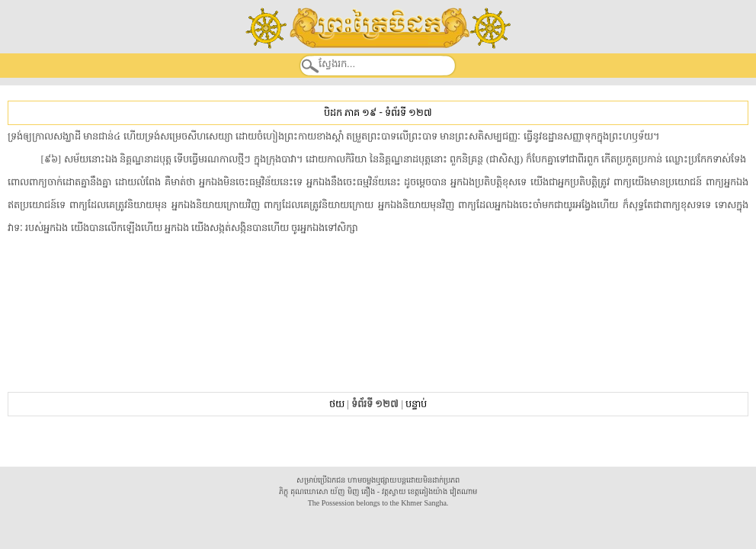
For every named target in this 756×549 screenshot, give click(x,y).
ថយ (337, 404)
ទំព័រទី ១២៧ (408, 112)
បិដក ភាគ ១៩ (350, 112)
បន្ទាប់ (416, 404)
